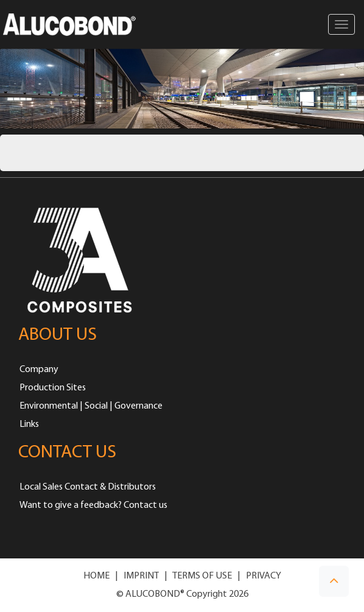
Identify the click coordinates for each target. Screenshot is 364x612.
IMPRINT (141, 576)
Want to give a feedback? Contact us (93, 505)
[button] (334, 581)
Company (39, 370)
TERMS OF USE (202, 576)
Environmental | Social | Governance (91, 406)
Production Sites (53, 388)
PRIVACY (264, 576)
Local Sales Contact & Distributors (88, 487)
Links (29, 424)
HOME (96, 576)
